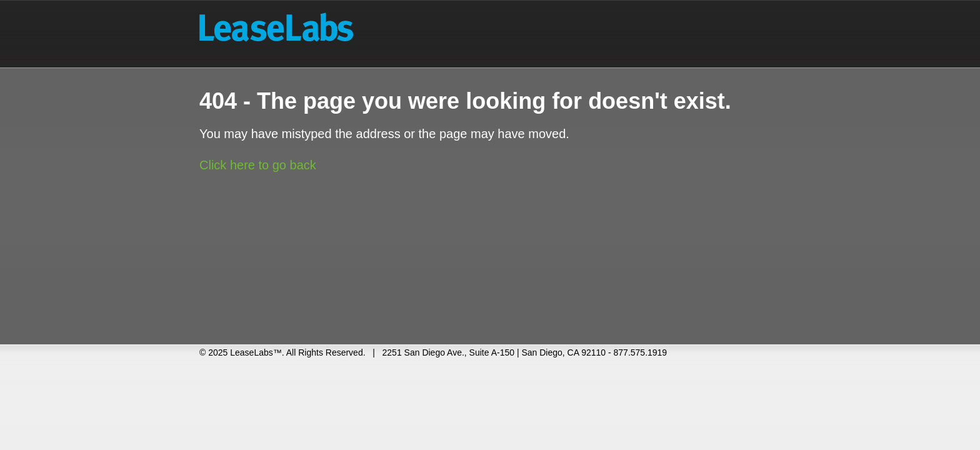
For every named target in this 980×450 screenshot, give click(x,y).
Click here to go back (258, 165)
